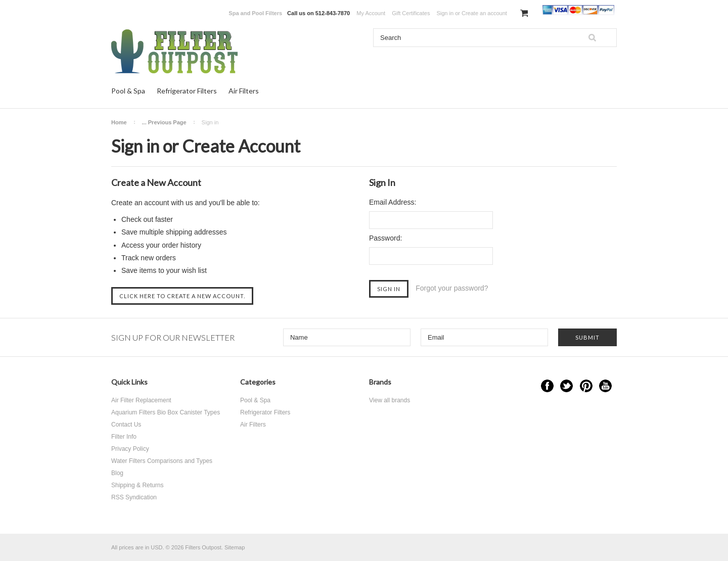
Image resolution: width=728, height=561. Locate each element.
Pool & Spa (128, 91)
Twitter (566, 386)
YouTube (605, 386)
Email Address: (393, 202)
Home (119, 122)
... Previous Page (164, 122)
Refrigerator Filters (187, 91)
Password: (385, 238)
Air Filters (244, 91)
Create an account (484, 13)
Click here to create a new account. (182, 296)
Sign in (445, 13)
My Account (371, 13)
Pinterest (586, 386)
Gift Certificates (411, 13)
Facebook (547, 386)
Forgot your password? (452, 288)
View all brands (390, 400)
